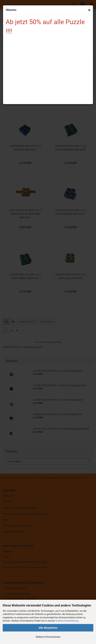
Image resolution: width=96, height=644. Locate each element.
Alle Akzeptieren (48, 628)
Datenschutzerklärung (67, 621)
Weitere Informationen (48, 637)
